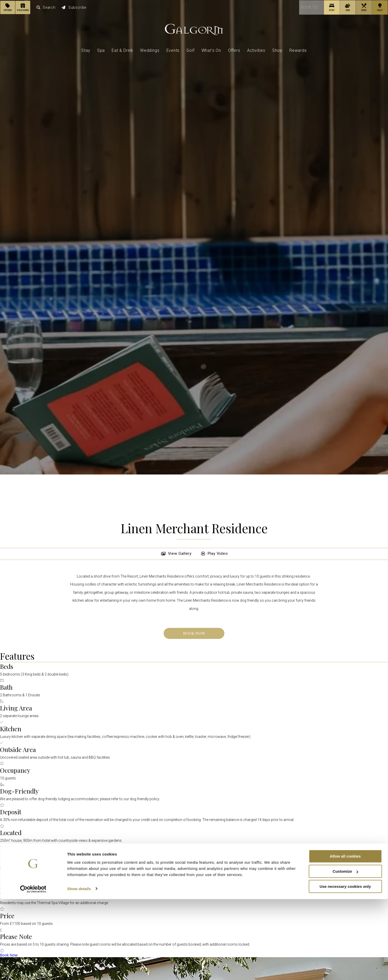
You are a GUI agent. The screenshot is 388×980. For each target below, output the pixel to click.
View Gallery (175, 554)
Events (173, 50)
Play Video (214, 554)
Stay (86, 50)
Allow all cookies (345, 937)
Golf (190, 50)
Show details (79, 970)
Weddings (150, 50)
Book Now (194, 633)
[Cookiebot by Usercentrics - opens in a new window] (33, 970)
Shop (277, 50)
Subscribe (74, 7)
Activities (256, 50)
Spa (101, 50)
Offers (234, 50)
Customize (345, 952)
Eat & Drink (122, 50)
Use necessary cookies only (345, 967)
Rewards (298, 50)
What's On (211, 50)
